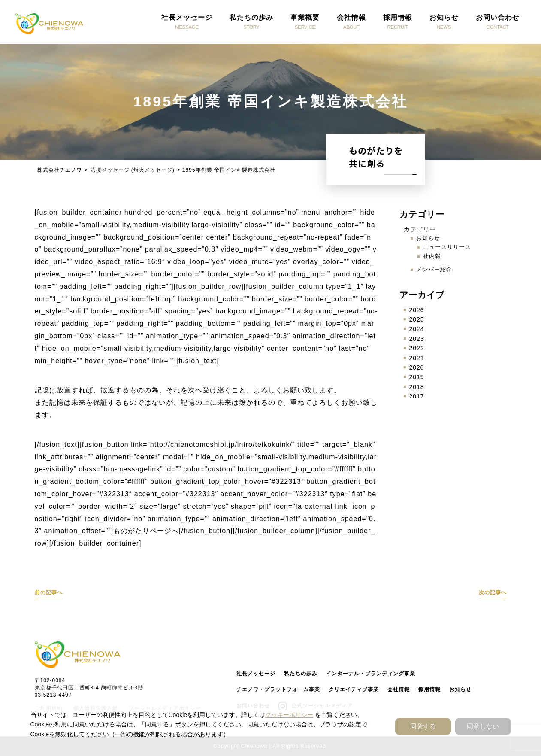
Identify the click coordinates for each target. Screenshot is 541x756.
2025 (417, 319)
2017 (417, 396)
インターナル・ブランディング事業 (371, 674)
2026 (417, 310)
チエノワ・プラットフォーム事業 (278, 689)
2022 (417, 348)
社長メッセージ (256, 674)
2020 (417, 367)
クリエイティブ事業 (354, 689)
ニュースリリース (447, 247)
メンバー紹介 (434, 269)
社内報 (432, 256)
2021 (417, 358)
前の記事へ (49, 592)
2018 (417, 387)
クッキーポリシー (289, 715)
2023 (417, 339)
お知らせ (428, 238)
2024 (417, 329)
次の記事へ (493, 592)
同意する (423, 726)
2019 (417, 377)
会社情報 (399, 689)
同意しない (483, 726)
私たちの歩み (301, 674)
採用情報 (429, 689)
